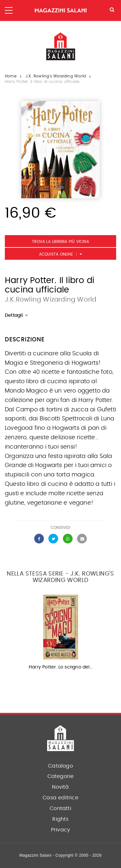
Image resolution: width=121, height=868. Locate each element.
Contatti (60, 808)
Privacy (60, 830)
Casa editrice (60, 798)
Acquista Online (56, 254)
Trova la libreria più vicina (60, 242)
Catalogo (60, 766)
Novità (60, 787)
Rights (60, 819)
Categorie (61, 776)
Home (11, 76)
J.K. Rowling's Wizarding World (56, 76)
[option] (60, 634)
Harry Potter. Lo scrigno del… (60, 667)
